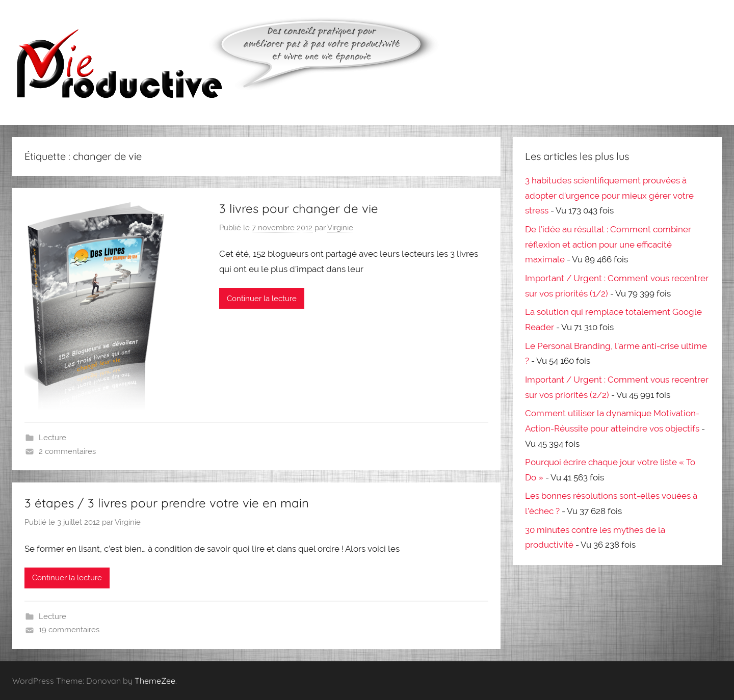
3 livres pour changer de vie (299, 208)
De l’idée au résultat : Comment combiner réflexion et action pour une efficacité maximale (608, 245)
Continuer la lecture (262, 299)
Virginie (340, 228)
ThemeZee (155, 681)
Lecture (53, 438)
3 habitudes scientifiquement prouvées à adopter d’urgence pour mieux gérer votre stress (609, 196)
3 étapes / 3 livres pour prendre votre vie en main (167, 503)
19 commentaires (69, 630)
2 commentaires (67, 451)
